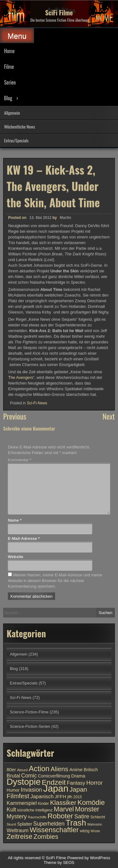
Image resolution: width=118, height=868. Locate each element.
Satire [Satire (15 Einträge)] (82, 816)
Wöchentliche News (20, 126)
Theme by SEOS (59, 863)
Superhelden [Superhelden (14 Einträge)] (49, 824)
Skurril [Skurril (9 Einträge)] (11, 824)
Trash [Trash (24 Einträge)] (76, 823)
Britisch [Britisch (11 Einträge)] (91, 770)
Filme (9, 67)
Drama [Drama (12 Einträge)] (78, 776)
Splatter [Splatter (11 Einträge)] (25, 824)
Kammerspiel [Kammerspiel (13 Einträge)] (22, 803)
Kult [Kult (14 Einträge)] (11, 810)
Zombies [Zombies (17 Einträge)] (46, 836)
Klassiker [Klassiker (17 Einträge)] (63, 802)
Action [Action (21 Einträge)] (39, 769)
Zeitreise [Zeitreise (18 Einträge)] (20, 837)
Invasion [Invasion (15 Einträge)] (31, 790)
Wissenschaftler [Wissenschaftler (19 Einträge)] (54, 830)
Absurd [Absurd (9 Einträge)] (22, 770)
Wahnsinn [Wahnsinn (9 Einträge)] (95, 824)
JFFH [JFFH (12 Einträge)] (60, 797)
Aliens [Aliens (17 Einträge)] (59, 769)
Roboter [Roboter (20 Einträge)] (60, 816)
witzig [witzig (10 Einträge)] (85, 831)
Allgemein (12, 113)
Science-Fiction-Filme (29, 712)
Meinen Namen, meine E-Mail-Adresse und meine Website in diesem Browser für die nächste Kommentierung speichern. (55, 581)
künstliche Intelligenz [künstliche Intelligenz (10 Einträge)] (35, 810)
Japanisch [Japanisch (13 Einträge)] (42, 796)
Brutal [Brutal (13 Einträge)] (13, 776)
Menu (17, 36)
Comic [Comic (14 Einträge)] (29, 776)
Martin (65, 217)
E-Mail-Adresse (24, 538)
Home (9, 51)
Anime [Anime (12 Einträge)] (76, 770)
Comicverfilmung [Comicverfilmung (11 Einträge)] (54, 776)
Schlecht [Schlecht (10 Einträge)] (98, 817)
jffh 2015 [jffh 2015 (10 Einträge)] (75, 797)
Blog (8, 98)
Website (16, 557)
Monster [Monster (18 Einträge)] (87, 809)
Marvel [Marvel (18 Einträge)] (64, 809)
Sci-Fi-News (37, 403)
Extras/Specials (16, 140)
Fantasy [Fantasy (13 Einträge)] (76, 783)
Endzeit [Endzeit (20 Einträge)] (54, 782)
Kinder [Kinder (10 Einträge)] (43, 804)
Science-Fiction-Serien (30, 726)
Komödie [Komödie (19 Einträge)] (91, 802)
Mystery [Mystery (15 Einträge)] (17, 816)
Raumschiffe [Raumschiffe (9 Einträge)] (37, 817)
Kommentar (20, 460)
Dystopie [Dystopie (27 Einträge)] (24, 782)
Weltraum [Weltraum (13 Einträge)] (18, 830)
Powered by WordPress (89, 858)
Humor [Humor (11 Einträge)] (13, 790)
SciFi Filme (59, 13)
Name (15, 520)
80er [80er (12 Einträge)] (11, 770)
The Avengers (21, 377)
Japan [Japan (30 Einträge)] (56, 788)
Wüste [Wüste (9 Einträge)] (95, 831)
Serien (10, 82)
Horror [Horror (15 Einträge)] (94, 783)
